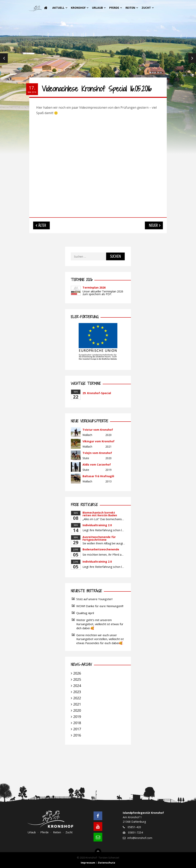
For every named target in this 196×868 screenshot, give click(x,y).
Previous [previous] (4, 58)
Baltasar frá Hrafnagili (98, 476)
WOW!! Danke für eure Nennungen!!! (100, 606)
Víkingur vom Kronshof (98, 441)
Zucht (146, 8)
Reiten (130, 8)
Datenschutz (107, 863)
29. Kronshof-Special (97, 393)
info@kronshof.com (140, 838)
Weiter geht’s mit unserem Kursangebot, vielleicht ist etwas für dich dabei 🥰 (100, 624)
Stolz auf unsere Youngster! (94, 599)
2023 (77, 692)
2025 (77, 679)
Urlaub (97, 8)
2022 (77, 698)
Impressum (88, 863)
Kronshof (78, 8)
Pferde (114, 8)
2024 (77, 686)
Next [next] (192, 58)
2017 (77, 729)
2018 (77, 723)
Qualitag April (85, 613)
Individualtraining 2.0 (97, 525)
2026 (77, 673)
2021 (77, 704)
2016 (77, 735)
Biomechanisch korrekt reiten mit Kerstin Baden (100, 514)
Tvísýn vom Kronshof (97, 453)
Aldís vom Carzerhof (97, 465)
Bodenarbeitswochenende (101, 549)
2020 (77, 710)
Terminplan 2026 (94, 287)
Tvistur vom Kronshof (98, 430)
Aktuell (58, 8)
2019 (77, 717)
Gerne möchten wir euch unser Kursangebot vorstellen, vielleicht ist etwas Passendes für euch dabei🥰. (100, 639)
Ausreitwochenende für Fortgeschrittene (99, 538)
